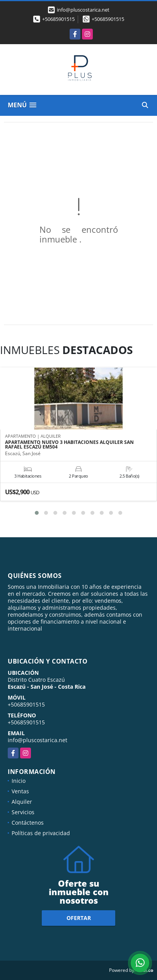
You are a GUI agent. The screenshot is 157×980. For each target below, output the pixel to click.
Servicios (23, 812)
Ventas (20, 791)
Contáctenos (28, 823)
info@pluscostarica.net (38, 740)
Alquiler (22, 802)
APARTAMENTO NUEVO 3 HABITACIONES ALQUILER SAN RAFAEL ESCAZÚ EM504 (69, 445)
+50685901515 (58, 19)
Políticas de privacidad (41, 833)
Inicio (19, 781)
